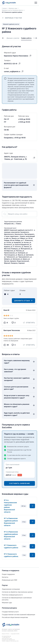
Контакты (5, 577)
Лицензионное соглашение (11, 589)
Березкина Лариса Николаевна (16, 56)
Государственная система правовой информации (18, 614)
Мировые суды (7, 603)
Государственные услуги (10, 612)
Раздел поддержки (8, 574)
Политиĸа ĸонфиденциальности (12, 595)
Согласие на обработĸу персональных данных (17, 592)
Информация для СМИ (10, 580)
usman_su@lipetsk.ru (12, 71)
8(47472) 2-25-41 (11, 64)
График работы (26, 38)
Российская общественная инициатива (15, 617)
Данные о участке (13, 38)
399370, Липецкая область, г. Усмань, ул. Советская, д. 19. (16, 158)
